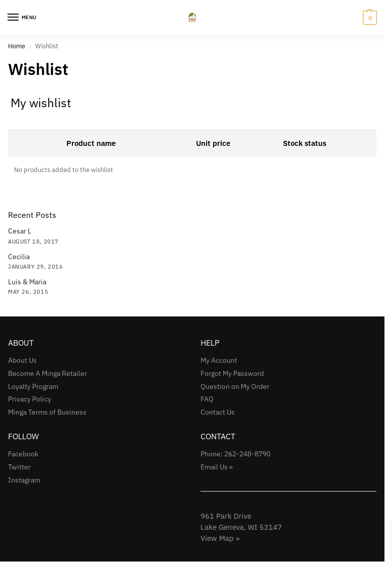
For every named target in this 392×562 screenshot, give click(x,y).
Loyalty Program (33, 386)
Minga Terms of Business (47, 412)
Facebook (23, 454)
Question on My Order (235, 386)
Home (17, 46)
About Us (22, 360)
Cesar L (20, 231)
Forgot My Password (232, 373)
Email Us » (217, 467)
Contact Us (218, 412)
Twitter (19, 467)
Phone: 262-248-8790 (235, 454)
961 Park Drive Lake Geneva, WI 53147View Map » (241, 527)
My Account (219, 360)
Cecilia (19, 257)
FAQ (207, 399)
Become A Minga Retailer (47, 373)
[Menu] (23, 18)
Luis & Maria (27, 282)
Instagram (24, 480)
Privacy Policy (30, 399)
